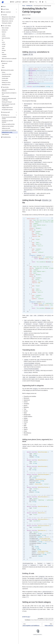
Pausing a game (5, 96)
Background (4, 63)
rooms (3, 42)
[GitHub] (40, 2)
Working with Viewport (7, 102)
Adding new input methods (8, 126)
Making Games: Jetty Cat (7, 21)
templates (4, 54)
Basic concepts (5, 28)
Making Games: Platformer (8, 19)
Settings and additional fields (8, 124)
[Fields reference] (48, 624)
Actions (4, 72)
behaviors (4, 32)
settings (4, 44)
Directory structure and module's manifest (9, 118)
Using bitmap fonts (6, 76)
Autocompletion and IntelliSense (9, 130)
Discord (25, 2)
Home (12, 2)
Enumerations (5, 80)
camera (4, 34)
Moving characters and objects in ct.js (9, 94)
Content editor (5, 78)
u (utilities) (4, 57)
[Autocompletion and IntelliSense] (32, 624)
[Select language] (37, 2)
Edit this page (26, 617)
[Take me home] (3, 2)
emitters (4, 36)
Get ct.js (18, 2)
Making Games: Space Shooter (9, 17)
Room (3, 67)
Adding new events (6, 128)
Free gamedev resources (7, 110)
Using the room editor (7, 74)
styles (3, 48)
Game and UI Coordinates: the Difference (8, 90)
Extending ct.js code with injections (7, 121)
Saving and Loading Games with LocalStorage (9, 99)
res (3, 40)
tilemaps (4, 50)
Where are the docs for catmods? (9, 59)
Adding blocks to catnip (7, 132)
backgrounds (5, 30)
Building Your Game (6, 83)
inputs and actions (6, 38)
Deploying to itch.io (6, 85)
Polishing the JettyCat (7, 23)
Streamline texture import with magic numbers (8, 105)
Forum (32, 2)
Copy (3, 65)
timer (3, 52)
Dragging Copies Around (7, 108)
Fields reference (5, 134)
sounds (3, 46)
